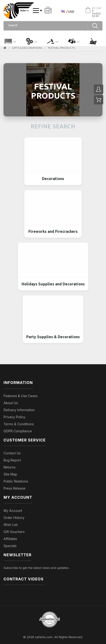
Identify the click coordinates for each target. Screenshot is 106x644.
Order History (14, 518)
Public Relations (16, 481)
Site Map (10, 474)
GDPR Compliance (18, 431)
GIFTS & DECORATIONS (27, 48)
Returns (9, 467)
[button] (11, 41)
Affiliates (10, 539)
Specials (10, 546)
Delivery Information (19, 410)
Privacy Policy (14, 417)
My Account (13, 511)
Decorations (53, 179)
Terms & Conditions (19, 424)
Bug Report (12, 460)
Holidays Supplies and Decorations (53, 284)
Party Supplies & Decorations (53, 337)
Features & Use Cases (21, 396)
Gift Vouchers (14, 532)
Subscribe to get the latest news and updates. (36, 568)
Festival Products (61, 48)
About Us (11, 403)
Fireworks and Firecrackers (53, 231)
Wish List (11, 525)
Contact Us (12, 453)
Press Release (14, 488)
